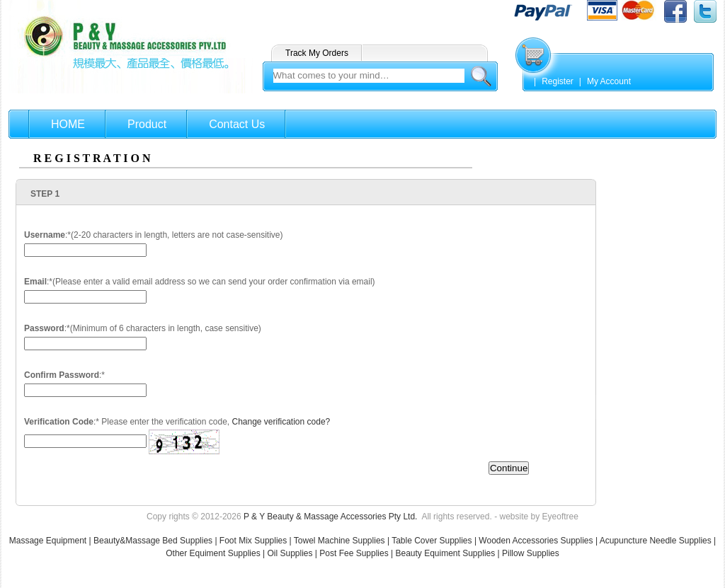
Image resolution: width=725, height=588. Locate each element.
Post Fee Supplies (354, 553)
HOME (68, 124)
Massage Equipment (49, 541)
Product (147, 124)
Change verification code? (281, 422)
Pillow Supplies (531, 553)
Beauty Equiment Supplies (445, 553)
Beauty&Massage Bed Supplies (153, 541)
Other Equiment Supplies (213, 553)
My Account (609, 81)
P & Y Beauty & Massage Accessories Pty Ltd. (330, 517)
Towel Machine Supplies (339, 541)
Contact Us (237, 124)
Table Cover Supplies (432, 541)
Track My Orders (317, 53)
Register (558, 81)
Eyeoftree (560, 517)
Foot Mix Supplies (253, 541)
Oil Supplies (290, 553)
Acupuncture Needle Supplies (656, 541)
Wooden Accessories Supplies (536, 541)
